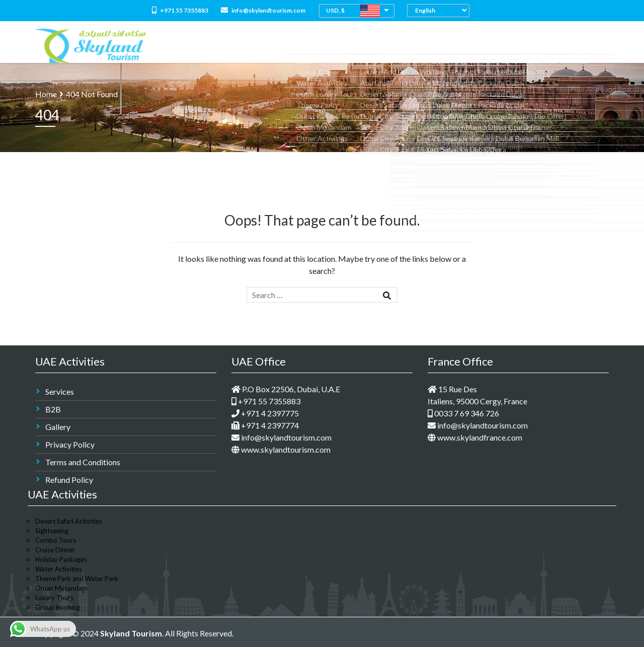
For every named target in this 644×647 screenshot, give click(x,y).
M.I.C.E (518, 46)
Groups (551, 46)
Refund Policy (69, 480)
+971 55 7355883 (180, 10)
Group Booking (58, 607)
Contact (589, 46)
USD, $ (335, 10)
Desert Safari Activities (69, 521)
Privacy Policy (70, 444)
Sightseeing (52, 531)
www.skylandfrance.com (475, 437)
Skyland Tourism (131, 633)
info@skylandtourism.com (263, 10)
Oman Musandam (61, 588)
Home (217, 46)
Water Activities (59, 569)
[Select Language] (441, 10)
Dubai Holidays (408, 46)
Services (60, 391)
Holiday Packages (61, 559)
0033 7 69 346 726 (463, 413)
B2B (53, 409)
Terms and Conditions (83, 462)
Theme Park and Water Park (77, 579)
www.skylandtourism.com (281, 449)
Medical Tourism (470, 46)
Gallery (58, 427)
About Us (252, 46)
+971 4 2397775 (265, 413)
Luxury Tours (54, 598)
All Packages (298, 46)
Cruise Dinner (55, 550)
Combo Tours (351, 46)
